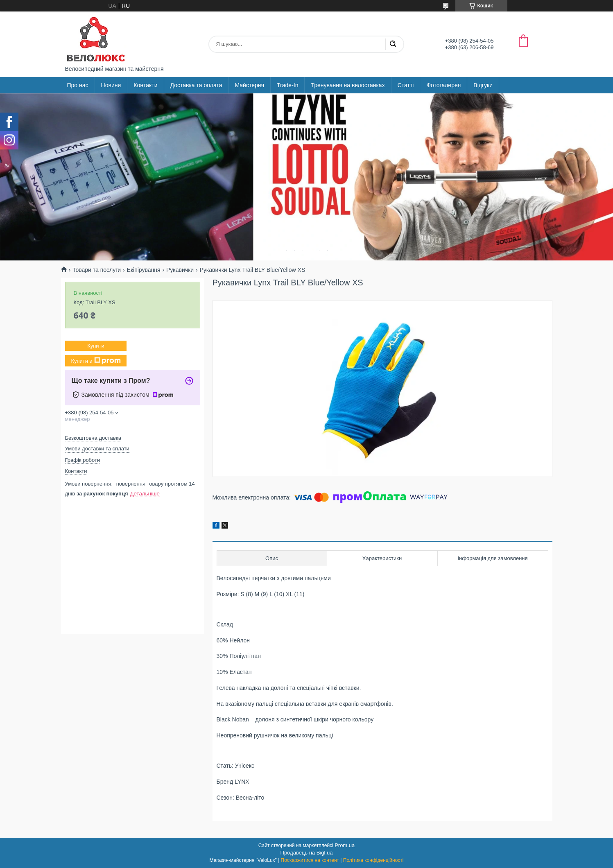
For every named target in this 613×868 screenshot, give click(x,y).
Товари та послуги (97, 270)
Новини (111, 85)
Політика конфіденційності (373, 860)
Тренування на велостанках (348, 85)
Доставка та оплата (196, 85)
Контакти (145, 85)
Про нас (78, 85)
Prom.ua (345, 845)
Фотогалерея (443, 85)
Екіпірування (144, 270)
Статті (406, 85)
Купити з (96, 361)
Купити (96, 346)
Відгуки (483, 85)
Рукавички (180, 270)
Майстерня (250, 85)
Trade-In (287, 85)
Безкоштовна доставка (93, 438)
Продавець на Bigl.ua (307, 853)
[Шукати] (393, 44)
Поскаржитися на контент (310, 860)
